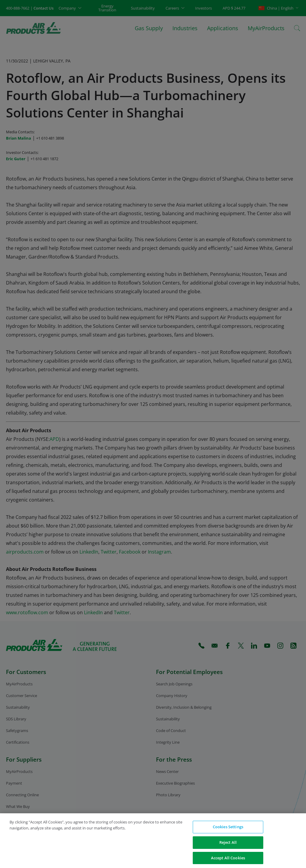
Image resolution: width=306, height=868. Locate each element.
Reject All (228, 846)
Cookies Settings (228, 830)
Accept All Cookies (228, 861)
